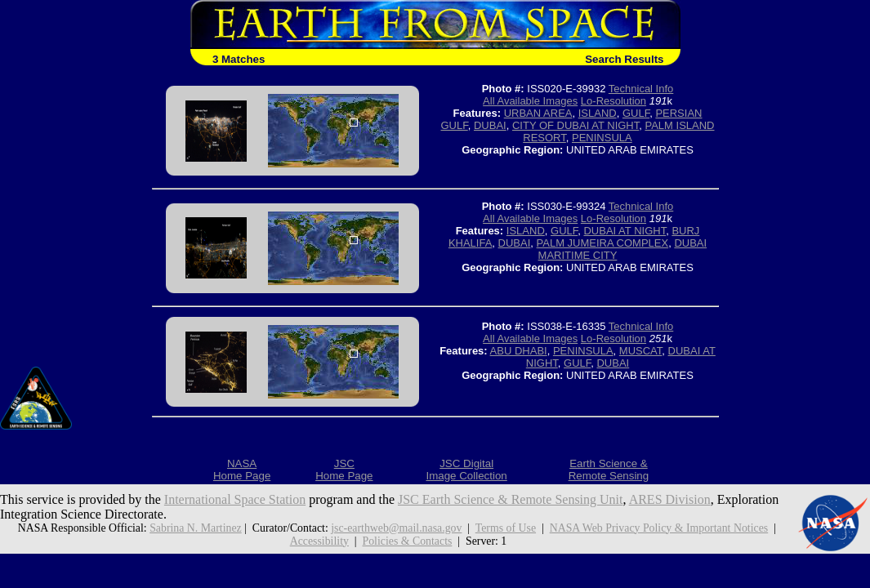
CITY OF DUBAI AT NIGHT (576, 125)
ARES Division (670, 499)
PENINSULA (602, 138)
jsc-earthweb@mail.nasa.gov (396, 528)
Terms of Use (506, 528)
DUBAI (490, 125)
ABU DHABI (519, 351)
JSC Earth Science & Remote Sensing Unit (511, 499)
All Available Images (530, 101)
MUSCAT (640, 351)
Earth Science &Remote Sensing (609, 470)
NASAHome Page (242, 470)
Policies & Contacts (408, 541)
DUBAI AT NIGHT (625, 231)
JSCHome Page (344, 470)
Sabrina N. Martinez (196, 528)
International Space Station (235, 499)
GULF (636, 113)
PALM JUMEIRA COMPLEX (603, 243)
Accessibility (319, 541)
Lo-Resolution (613, 101)
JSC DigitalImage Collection (466, 470)
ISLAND (598, 113)
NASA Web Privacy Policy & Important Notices (659, 528)
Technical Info (641, 89)
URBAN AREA (538, 113)
